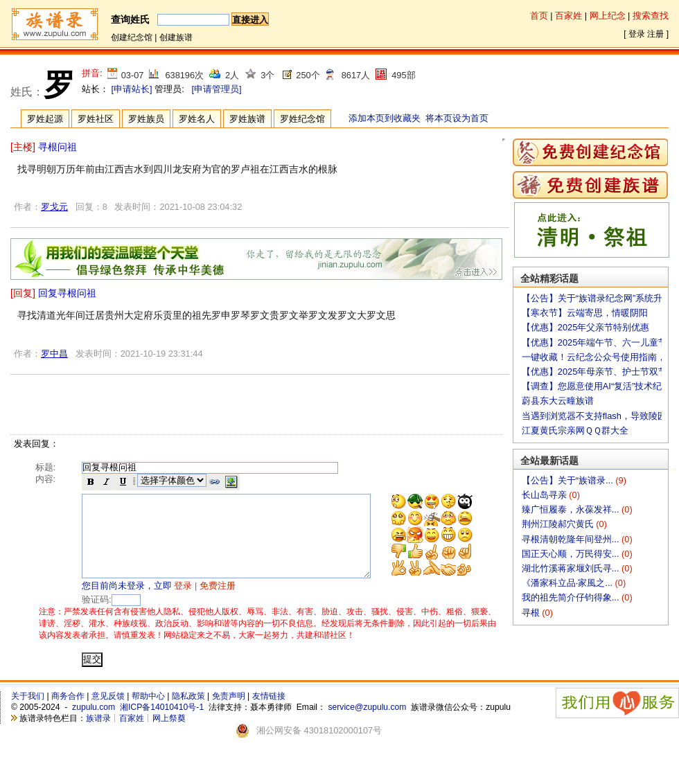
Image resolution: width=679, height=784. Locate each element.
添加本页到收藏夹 (385, 118)
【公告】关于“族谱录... (568, 480)
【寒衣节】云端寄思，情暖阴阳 (585, 313)
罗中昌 (54, 354)
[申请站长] (132, 89)
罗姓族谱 (247, 119)
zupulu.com (94, 724)
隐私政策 (188, 713)
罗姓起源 (45, 119)
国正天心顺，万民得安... (572, 554)
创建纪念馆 (132, 37)
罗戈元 (54, 207)
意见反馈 (108, 713)
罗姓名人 (197, 119)
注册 (655, 34)
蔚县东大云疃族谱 (558, 401)
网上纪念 (608, 16)
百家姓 (568, 16)
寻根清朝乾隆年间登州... (572, 539)
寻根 (532, 613)
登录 (637, 34)
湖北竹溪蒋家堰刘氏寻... (572, 568)
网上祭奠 (169, 735)
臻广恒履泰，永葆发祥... (572, 509)
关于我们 (28, 713)
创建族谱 (176, 37)
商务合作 (68, 713)
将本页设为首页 (457, 118)
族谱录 (98, 735)
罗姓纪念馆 (302, 119)
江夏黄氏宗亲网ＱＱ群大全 (575, 430)
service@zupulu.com (367, 724)
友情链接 (269, 713)
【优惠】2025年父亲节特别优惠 (585, 327)
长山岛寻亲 (546, 495)
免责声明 (229, 713)
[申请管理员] (216, 89)
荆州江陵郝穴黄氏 (559, 524)
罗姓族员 (146, 119)
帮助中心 (148, 713)
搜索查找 (651, 16)
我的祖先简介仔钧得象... (572, 597)
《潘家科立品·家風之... (568, 583)
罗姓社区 (96, 119)
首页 (539, 16)
